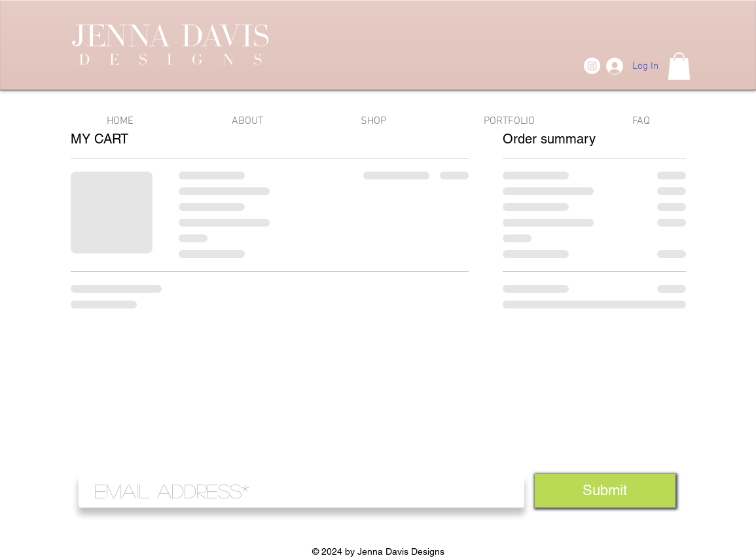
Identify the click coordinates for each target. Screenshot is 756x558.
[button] (679, 66)
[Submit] (605, 491)
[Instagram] (592, 66)
